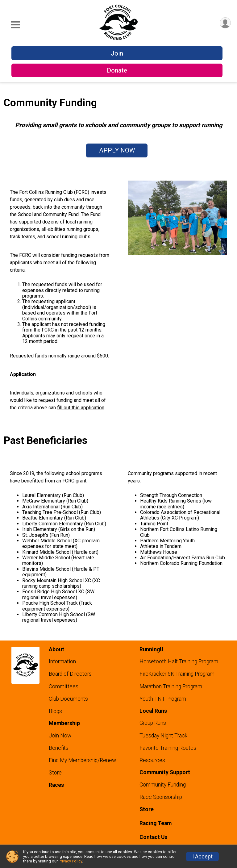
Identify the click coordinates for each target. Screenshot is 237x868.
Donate (117, 70)
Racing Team (156, 823)
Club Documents (68, 699)
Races (56, 785)
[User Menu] (225, 23)
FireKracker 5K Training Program (177, 674)
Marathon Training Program (171, 686)
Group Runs (153, 723)
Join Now (60, 736)
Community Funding (163, 785)
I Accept (202, 857)
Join (117, 53)
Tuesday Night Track (163, 736)
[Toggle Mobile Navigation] (15, 25)
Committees (64, 686)
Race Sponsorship (161, 797)
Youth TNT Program (163, 699)
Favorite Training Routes (168, 748)
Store (55, 773)
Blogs (55, 711)
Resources (152, 760)
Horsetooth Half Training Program (179, 661)
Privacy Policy (70, 861)
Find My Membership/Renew (82, 760)
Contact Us (153, 837)
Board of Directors (70, 674)
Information (62, 661)
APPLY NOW (117, 150)
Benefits (59, 748)
